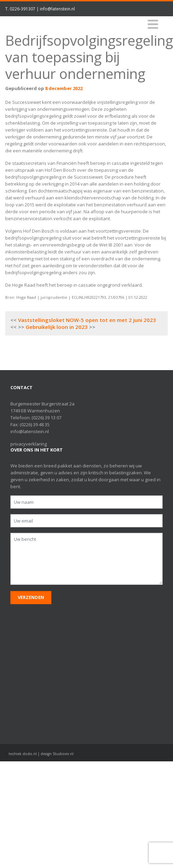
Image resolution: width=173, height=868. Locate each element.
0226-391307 (23, 9)
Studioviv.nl (63, 754)
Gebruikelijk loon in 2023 (57, 327)
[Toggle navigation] (153, 24)
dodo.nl (30, 754)
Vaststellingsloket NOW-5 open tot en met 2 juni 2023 (87, 320)
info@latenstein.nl (57, 9)
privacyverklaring (29, 444)
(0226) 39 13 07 (46, 418)
